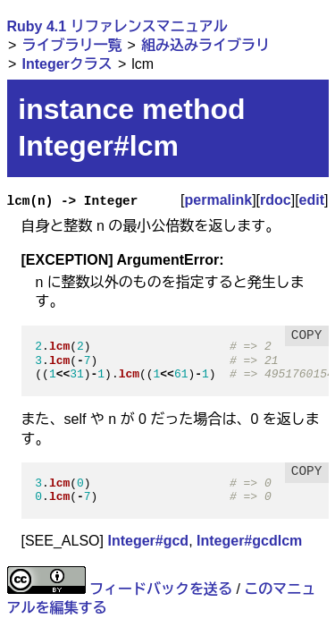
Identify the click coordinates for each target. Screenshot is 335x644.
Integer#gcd (148, 541)
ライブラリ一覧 (71, 45)
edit (312, 200)
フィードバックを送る (161, 589)
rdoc (276, 200)
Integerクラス (67, 64)
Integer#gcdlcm (249, 541)
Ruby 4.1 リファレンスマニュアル (117, 26)
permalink (219, 200)
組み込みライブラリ (205, 45)
